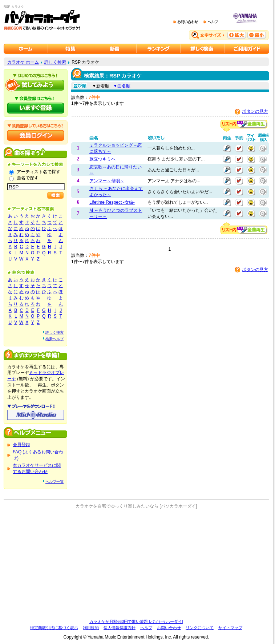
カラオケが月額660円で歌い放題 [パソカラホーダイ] (136, 621)
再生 (227, 148)
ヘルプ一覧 (54, 482)
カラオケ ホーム (23, 62)
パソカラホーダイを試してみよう (36, 85)
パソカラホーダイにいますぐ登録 (36, 108)
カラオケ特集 (70, 49)
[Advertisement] (136, 564)
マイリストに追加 (251, 148)
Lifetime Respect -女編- (112, 202)
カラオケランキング (159, 49)
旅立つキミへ (102, 159)
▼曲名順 (122, 86)
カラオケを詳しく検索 (203, 49)
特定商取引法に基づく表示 (54, 628)
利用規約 (91, 628)
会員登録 (21, 445)
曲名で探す (28, 178)
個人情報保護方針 (120, 628)
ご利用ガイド (247, 49)
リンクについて (200, 628)
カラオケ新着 (114, 49)
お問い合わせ (169, 628)
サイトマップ (230, 628)
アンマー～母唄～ (107, 181)
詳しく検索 (55, 62)
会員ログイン (36, 135)
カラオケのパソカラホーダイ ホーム (26, 49)
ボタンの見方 (255, 111)
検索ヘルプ (54, 339)
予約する (239, 148)
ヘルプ (146, 628)
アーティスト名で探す (39, 172)
